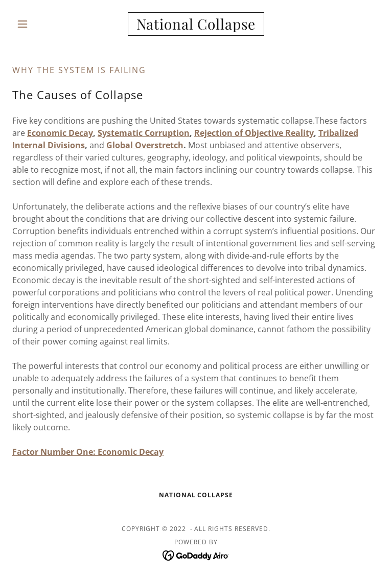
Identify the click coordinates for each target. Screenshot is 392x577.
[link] (196, 24)
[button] (40, 24)
